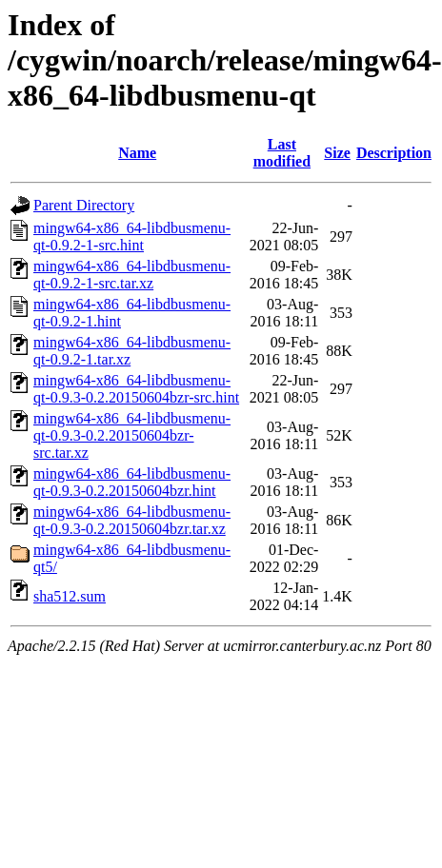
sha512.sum (70, 596)
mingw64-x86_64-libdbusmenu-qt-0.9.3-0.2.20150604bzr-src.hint (136, 389)
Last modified (282, 153)
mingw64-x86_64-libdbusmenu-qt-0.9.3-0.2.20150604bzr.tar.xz (132, 520)
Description (394, 153)
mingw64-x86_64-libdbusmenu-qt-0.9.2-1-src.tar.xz (132, 275)
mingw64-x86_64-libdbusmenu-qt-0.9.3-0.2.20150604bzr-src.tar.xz (132, 435)
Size (337, 153)
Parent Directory (84, 205)
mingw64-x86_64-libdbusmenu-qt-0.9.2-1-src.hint (132, 237)
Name (137, 153)
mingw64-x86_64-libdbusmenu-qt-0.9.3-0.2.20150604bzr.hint (132, 482)
